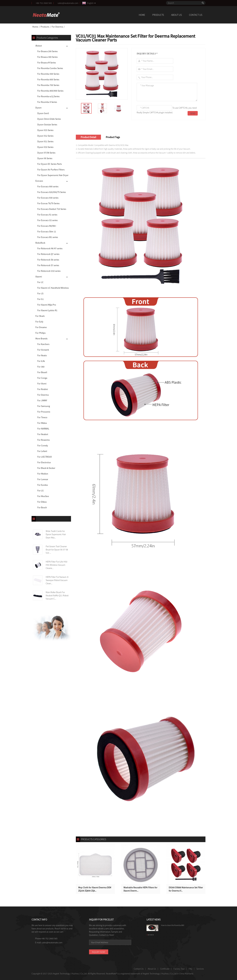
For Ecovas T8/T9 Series (48, 203)
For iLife (41, 361)
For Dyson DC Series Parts (50, 164)
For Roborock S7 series (48, 265)
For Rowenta (43, 440)
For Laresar (43, 479)
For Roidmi (43, 389)
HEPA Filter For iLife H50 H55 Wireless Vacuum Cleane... (57, 565)
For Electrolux (44, 462)
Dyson (38, 108)
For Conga (42, 378)
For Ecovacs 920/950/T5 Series (52, 192)
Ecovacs (39, 181)
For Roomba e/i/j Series (48, 96)
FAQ (190, 969)
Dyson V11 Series (45, 141)
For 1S (40, 293)
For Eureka (43, 485)
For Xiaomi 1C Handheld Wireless (53, 288)
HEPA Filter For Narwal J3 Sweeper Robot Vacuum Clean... (57, 580)
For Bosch (42, 507)
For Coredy (43, 446)
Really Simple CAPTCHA (147, 112)
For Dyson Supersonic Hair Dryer (53, 175)
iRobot (39, 46)
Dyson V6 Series (45, 158)
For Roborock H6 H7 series (50, 248)
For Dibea (42, 502)
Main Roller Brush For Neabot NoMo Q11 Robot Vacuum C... (57, 595)
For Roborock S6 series (48, 260)
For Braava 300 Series (47, 57)
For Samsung (44, 406)
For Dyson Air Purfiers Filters (51, 170)
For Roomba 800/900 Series (50, 91)
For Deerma (57, 27)
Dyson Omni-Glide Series (49, 119)
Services (200, 969)
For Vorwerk (43, 350)
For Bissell (42, 372)
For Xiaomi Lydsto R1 (47, 310)
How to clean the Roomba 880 (173, 925)
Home (142, 15)
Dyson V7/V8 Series (46, 153)
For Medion (43, 474)
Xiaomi (39, 277)
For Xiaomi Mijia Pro (47, 305)
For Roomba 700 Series (48, 85)
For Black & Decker (46, 468)
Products (158, 15)
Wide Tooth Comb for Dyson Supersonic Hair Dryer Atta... (56, 534)
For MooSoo (43, 496)
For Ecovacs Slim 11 (47, 232)
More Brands (41, 339)
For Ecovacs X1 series (47, 215)
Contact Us (196, 15)
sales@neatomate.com (68, 3)
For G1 (40, 299)
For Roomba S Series (47, 102)
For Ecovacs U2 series (47, 220)
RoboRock (40, 243)
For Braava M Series (47, 63)
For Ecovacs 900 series (48, 186)
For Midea (42, 423)
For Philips (40, 333)
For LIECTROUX (45, 457)
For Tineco (42, 417)
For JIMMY (42, 400)
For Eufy (39, 322)
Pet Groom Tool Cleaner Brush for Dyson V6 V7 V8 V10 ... (57, 550)
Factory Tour (179, 969)
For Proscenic (44, 412)
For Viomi (42, 384)
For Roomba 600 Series (48, 79)
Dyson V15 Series (45, 130)
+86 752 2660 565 (44, 3)
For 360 (41, 367)
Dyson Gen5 (43, 113)
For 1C (40, 282)
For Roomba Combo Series (50, 68)
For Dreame (41, 327)
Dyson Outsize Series (47, 125)
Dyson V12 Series (45, 136)
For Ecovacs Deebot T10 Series (52, 209)
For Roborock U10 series (49, 271)
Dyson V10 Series (45, 147)
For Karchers (43, 344)
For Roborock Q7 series (48, 254)
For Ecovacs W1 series (48, 237)
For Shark (40, 316)
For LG (40, 491)
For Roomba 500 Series (48, 74)
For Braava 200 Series (47, 51)
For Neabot (43, 434)
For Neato (42, 355)
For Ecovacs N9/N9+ (47, 226)
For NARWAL (43, 429)
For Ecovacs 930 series (48, 198)
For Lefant (42, 451)
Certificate (165, 969)
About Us (176, 15)
